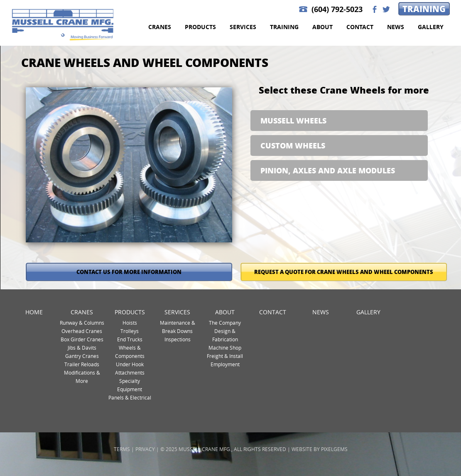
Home (34, 312)
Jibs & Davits (82, 348)
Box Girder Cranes (82, 339)
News (396, 27)
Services (243, 27)
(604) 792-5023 (337, 9)
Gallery (431, 27)
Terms (122, 449)
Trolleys (130, 331)
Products (200, 27)
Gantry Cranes (82, 356)
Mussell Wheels (293, 121)
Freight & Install (225, 356)
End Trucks (130, 339)
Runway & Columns (82, 323)
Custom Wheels (293, 146)
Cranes (160, 27)
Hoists (130, 323)
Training (424, 9)
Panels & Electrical (130, 397)
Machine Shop (225, 348)
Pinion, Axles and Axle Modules (328, 170)
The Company (225, 323)
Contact (360, 27)
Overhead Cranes (82, 331)
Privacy (145, 449)
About (322, 27)
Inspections (178, 339)
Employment (225, 364)
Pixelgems (334, 449)
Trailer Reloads (82, 364)
